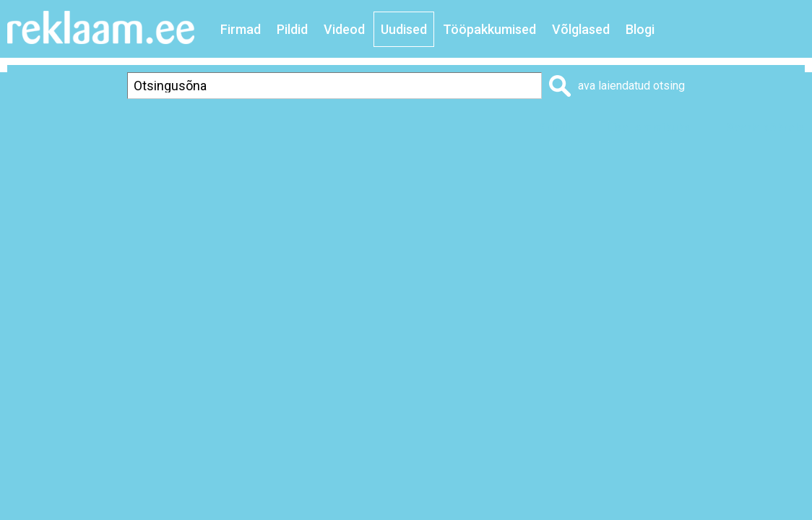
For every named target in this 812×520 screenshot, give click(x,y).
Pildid (292, 29)
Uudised (404, 29)
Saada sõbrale (766, 127)
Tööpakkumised (489, 29)
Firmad (241, 29)
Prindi (554, 127)
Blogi (640, 29)
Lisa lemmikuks (648, 127)
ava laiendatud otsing (631, 86)
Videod (344, 29)
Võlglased (581, 29)
